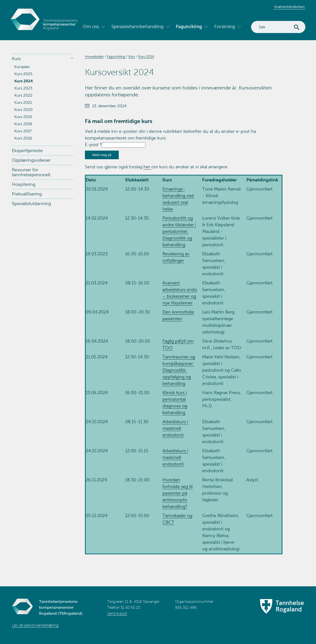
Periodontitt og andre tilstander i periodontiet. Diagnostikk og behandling (179, 231)
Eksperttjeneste (27, 151)
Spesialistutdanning (31, 204)
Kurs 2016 (23, 138)
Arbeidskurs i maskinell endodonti (175, 428)
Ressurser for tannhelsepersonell (31, 172)
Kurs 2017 (23, 131)
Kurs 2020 (23, 110)
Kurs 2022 (23, 95)
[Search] (278, 27)
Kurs (16, 59)
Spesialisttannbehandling (137, 26)
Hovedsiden (94, 57)
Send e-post (117, 613)
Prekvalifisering (27, 194)
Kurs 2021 (23, 102)
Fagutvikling (189, 26)
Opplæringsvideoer (31, 160)
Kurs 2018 (23, 124)
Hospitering (24, 184)
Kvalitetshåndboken (289, 7)
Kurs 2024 (24, 81)
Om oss (91, 26)
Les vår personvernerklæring (35, 625)
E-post (93, 145)
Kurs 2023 (23, 88)
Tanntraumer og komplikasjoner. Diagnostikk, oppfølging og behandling (179, 370)
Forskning (225, 26)
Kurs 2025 (23, 74)
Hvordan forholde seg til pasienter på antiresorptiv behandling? (178, 493)
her (147, 167)
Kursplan (22, 67)
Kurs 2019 (23, 117)
